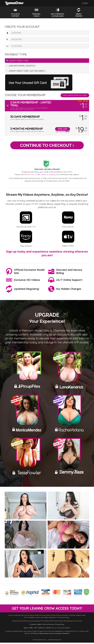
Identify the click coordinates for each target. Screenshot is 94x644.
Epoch (26, 629)
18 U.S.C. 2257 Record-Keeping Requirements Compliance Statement (47, 635)
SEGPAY (49, 629)
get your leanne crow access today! (47, 610)
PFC (33, 176)
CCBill (38, 176)
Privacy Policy (60, 626)
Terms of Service (48, 626)
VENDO (41, 629)
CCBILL (31, 629)
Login (85, 3)
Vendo (43, 176)
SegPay (52, 176)
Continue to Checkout (47, 146)
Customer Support (36, 626)
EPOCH (27, 176)
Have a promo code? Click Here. (75, 95)
